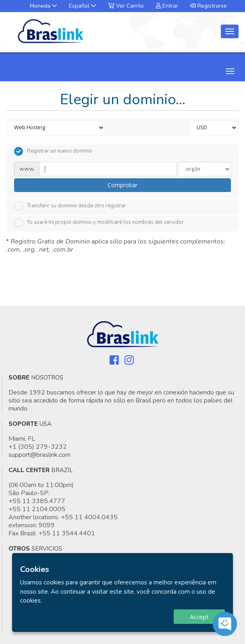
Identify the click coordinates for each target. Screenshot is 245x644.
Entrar (167, 6)
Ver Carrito (126, 6)
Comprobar (122, 185)
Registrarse (209, 6)
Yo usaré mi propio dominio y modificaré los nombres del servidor (99, 223)
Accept (199, 617)
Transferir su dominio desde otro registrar (70, 206)
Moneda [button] (43, 6)
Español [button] (82, 6)
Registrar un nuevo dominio (53, 151)
